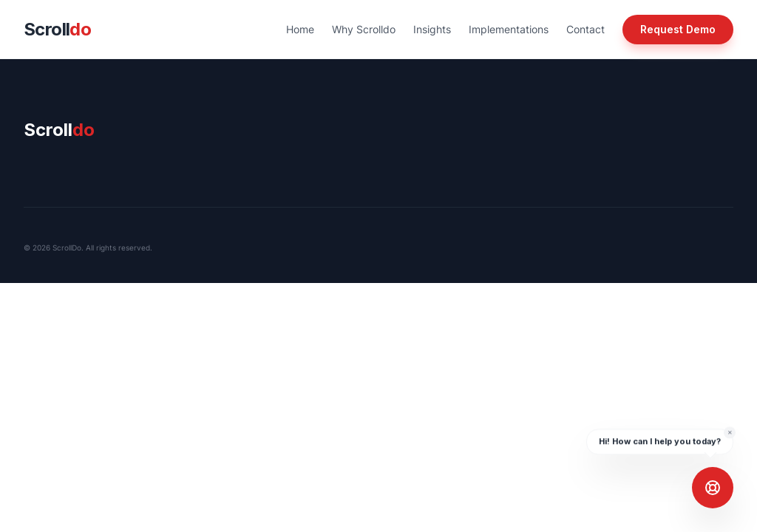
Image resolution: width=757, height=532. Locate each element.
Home (300, 29)
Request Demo (678, 29)
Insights (432, 29)
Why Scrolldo (364, 29)
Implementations (509, 29)
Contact (585, 29)
